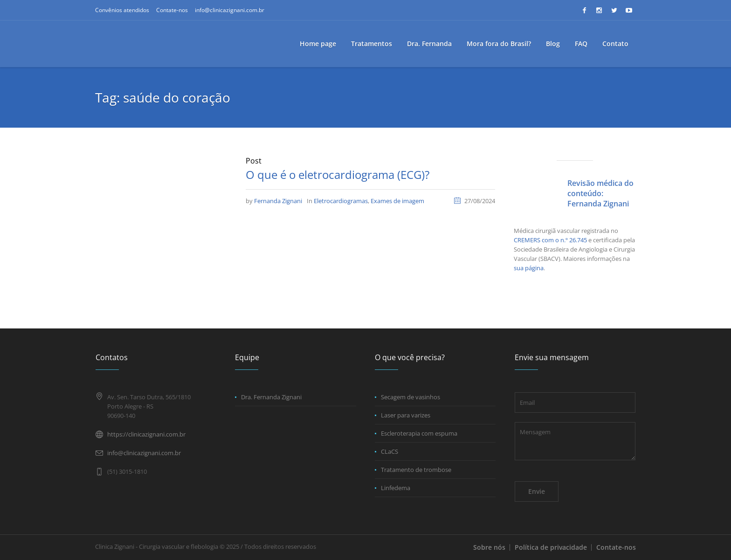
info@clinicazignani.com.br (230, 10)
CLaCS (390, 451)
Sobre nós (489, 547)
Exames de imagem (397, 201)
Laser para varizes (406, 415)
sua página (529, 268)
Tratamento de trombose (416, 470)
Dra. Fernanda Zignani (271, 397)
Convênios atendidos (122, 10)
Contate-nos (172, 10)
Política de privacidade (551, 547)
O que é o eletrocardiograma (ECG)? (338, 174)
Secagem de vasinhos (410, 397)
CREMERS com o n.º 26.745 (550, 240)
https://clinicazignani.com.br (146, 434)
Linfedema (396, 488)
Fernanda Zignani (278, 201)
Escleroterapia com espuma (419, 433)
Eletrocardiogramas (341, 201)
